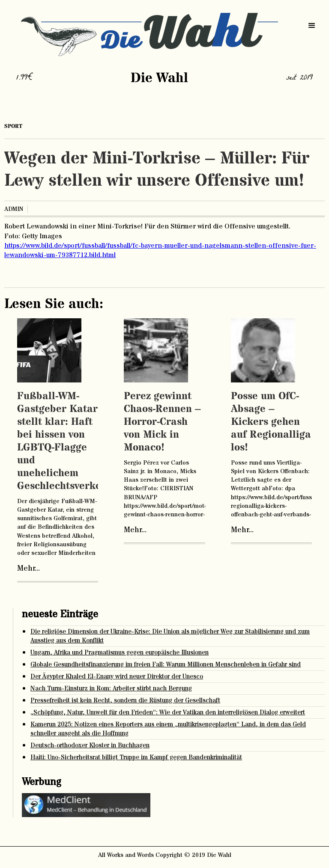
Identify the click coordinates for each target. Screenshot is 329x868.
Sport (13, 126)
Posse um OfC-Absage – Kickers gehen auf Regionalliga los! (271, 422)
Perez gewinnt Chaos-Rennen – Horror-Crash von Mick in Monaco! (162, 422)
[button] (312, 26)
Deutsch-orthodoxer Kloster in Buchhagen (90, 745)
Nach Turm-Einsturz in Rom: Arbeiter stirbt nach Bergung (111, 689)
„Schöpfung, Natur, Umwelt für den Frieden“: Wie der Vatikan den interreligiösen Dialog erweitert (168, 712)
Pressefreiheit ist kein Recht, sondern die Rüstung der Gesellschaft (125, 701)
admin (14, 209)
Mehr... (28, 569)
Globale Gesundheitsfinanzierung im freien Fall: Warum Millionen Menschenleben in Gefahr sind (166, 665)
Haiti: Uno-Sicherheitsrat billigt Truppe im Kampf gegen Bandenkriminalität (136, 757)
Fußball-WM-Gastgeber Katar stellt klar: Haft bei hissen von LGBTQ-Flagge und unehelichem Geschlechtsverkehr (64, 441)
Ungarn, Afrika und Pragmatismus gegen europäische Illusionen (120, 653)
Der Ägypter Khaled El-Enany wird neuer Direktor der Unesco (117, 677)
